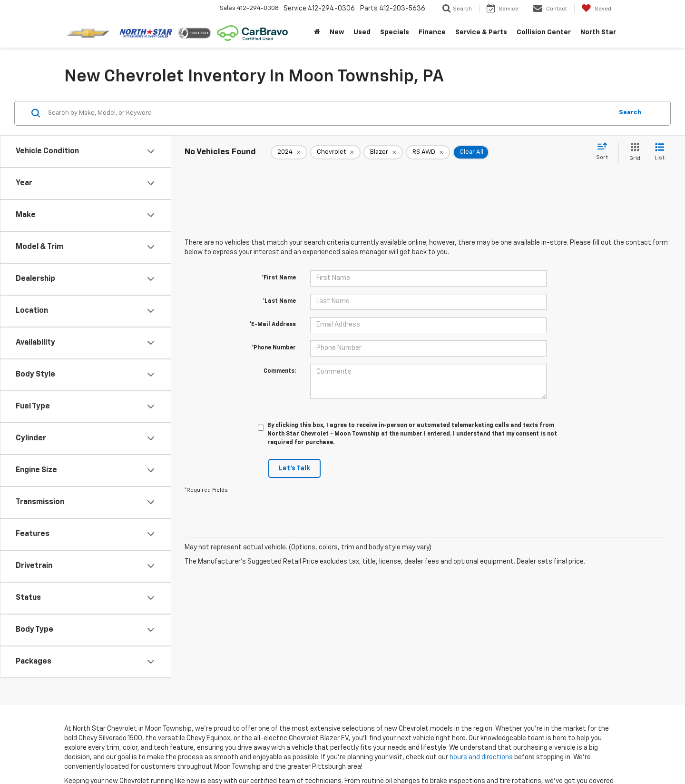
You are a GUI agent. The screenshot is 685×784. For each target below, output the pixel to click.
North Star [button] (598, 32)
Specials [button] (395, 32)
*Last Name (279, 301)
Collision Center (544, 32)
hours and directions (481, 757)
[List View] (660, 153)
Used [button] (362, 32)
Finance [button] (432, 32)
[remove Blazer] (383, 152)
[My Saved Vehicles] (596, 9)
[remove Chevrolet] (335, 152)
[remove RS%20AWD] (428, 152)
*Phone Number (274, 348)
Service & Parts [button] (481, 32)
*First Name (279, 278)
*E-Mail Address (273, 325)
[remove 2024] (289, 152)
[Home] (317, 32)
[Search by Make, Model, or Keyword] (329, 113)
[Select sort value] (605, 152)
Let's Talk (294, 468)
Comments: (280, 371)
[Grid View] (633, 153)
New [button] (337, 32)
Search (630, 113)
